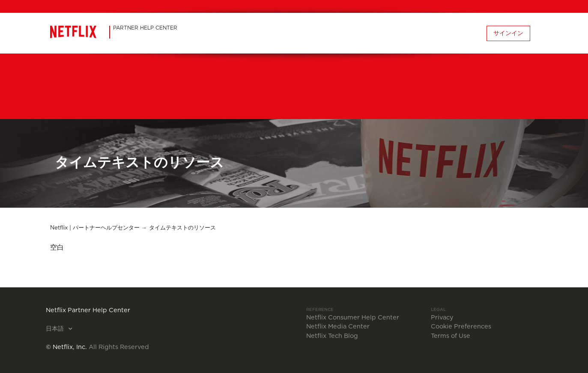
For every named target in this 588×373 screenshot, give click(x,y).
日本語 (56, 329)
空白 (57, 248)
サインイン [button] (508, 33)
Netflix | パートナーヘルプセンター (95, 228)
